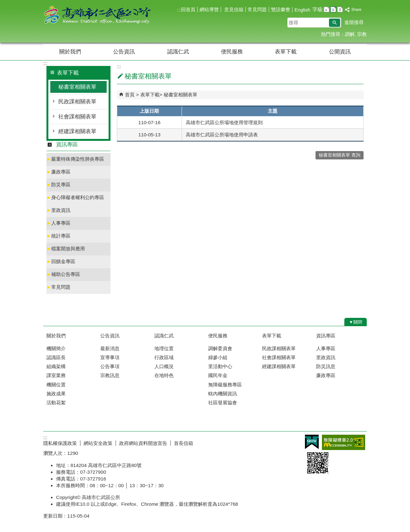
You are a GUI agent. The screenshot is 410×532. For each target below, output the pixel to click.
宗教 (362, 34)
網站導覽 (209, 9)
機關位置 (56, 385)
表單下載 (286, 52)
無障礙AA (344, 442)
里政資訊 (58, 210)
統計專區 (58, 236)
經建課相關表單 (77, 131)
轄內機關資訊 (223, 394)
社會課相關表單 (77, 117)
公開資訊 (340, 52)
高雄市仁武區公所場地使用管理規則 (224, 122)
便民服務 (232, 52)
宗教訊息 (110, 375)
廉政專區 (58, 172)
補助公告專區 (63, 274)
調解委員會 (220, 348)
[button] (335, 23)
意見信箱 (233, 9)
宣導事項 (110, 357)
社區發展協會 (223, 403)
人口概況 (164, 366)
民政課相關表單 (77, 102)
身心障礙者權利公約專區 (75, 197)
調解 (350, 34)
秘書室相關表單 (77, 87)
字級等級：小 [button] (327, 9)
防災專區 (58, 185)
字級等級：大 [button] (340, 9)
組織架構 (56, 366)
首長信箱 (184, 443)
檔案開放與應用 (66, 249)
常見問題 (257, 9)
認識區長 (56, 357)
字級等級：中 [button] (333, 9)
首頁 (130, 95)
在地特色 (164, 375)
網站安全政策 (98, 443)
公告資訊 (124, 52)
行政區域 (164, 357)
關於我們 (70, 52)
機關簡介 (56, 348)
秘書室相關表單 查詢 (340, 155)
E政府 (312, 442)
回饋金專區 (61, 261)
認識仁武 (178, 52)
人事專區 (58, 223)
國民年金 (218, 375)
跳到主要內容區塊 (3, 3)
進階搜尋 (354, 22)
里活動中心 (220, 366)
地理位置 (164, 348)
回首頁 (188, 9)
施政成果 (56, 394)
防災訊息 (326, 366)
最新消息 (110, 348)
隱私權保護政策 (60, 443)
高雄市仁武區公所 (97, 16)
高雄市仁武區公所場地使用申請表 (222, 135)
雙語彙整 (281, 9)
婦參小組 (218, 357)
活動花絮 (56, 403)
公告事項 (110, 366)
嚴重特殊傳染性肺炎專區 (75, 159)
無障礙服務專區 (225, 385)
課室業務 (56, 375)
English (302, 10)
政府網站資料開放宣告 (143, 443)
